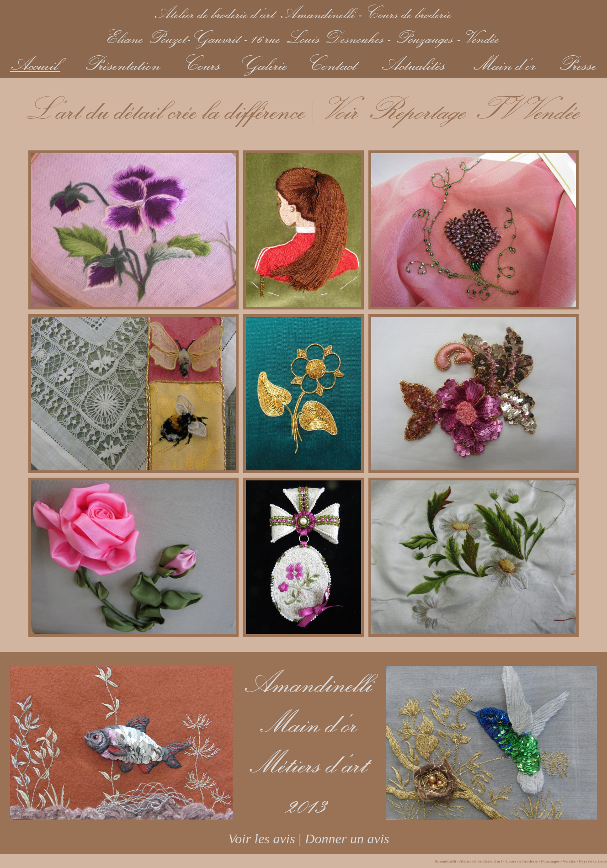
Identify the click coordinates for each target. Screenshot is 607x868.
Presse (578, 64)
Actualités (414, 64)
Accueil (35, 64)
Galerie (264, 64)
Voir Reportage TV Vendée (453, 109)
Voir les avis (257, 839)
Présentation (123, 64)
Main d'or (505, 64)
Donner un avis (347, 839)
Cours (204, 64)
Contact (334, 64)
